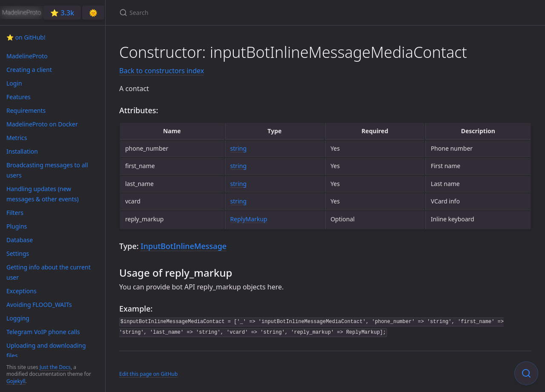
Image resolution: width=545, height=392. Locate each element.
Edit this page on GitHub (148, 374)
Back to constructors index (162, 71)
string (238, 148)
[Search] (220, 13)
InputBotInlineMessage (184, 246)
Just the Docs (55, 367)
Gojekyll (16, 381)
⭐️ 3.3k (62, 13)
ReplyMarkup (249, 219)
